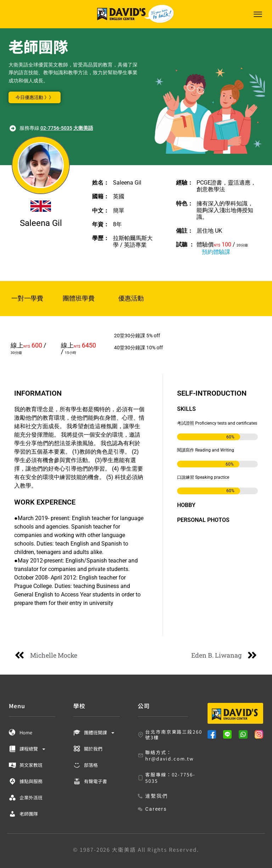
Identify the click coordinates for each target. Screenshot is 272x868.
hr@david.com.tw (169, 759)
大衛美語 (83, 128)
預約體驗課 (216, 252)
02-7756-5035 (56, 128)
